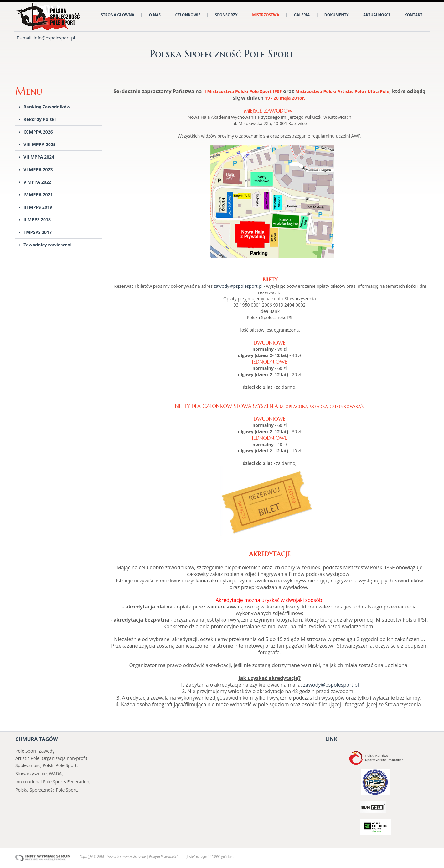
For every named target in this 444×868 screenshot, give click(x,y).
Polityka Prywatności (163, 857)
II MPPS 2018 (37, 220)
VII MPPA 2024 (39, 157)
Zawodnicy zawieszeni (48, 245)
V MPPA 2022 (37, 182)
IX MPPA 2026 (38, 132)
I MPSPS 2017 (38, 232)
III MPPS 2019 (38, 207)
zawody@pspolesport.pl (238, 286)
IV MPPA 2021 (38, 195)
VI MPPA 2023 (38, 169)
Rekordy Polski (40, 119)
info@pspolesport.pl (54, 38)
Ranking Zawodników (47, 107)
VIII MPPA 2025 (40, 144)
